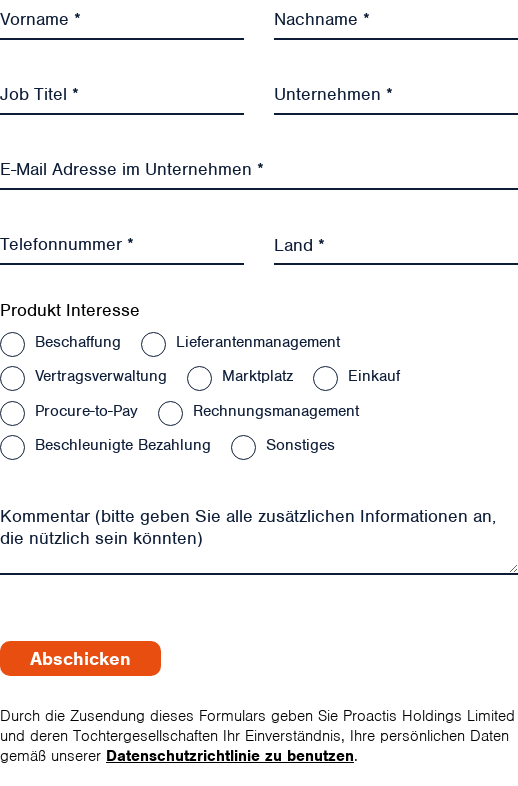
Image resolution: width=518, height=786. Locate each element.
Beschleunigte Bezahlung (123, 445)
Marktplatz (257, 376)
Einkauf (374, 376)
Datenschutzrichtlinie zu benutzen (230, 756)
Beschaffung (78, 342)
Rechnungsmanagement (276, 411)
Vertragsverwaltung (101, 376)
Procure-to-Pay (86, 411)
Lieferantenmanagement (258, 342)
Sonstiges (300, 445)
